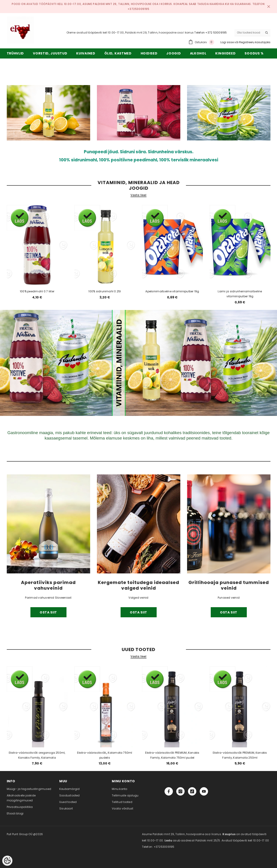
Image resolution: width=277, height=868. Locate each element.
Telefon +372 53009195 (211, 33)
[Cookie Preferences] (7, 861)
